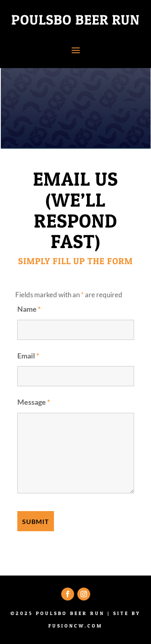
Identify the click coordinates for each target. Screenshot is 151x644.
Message (34, 402)
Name (29, 309)
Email (28, 356)
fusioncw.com (75, 626)
